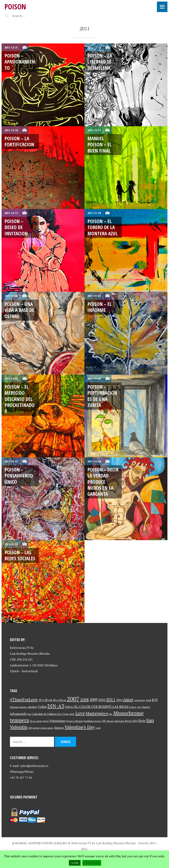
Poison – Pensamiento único (19, 476)
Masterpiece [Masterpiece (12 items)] (97, 713)
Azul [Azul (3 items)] (148, 700)
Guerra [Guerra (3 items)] (146, 707)
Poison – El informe (100, 307)
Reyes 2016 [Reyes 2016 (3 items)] (131, 721)
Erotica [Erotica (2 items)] (133, 707)
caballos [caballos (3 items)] (32, 707)
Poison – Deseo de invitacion (16, 227)
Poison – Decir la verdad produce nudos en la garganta (103, 482)
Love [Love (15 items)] (80, 713)
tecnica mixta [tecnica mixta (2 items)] (47, 728)
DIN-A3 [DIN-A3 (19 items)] (56, 706)
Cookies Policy (92, 863)
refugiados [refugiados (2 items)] (119, 721)
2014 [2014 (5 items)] (119, 700)
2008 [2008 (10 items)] (84, 700)
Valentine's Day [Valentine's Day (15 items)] (80, 727)
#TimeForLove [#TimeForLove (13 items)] (24, 699)
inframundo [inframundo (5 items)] (18, 714)
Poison (15, 7)
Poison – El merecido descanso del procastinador (20, 399)
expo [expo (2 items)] (139, 707)
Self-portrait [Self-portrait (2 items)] (34, 728)
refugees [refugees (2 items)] (110, 721)
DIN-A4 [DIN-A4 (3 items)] (69, 707)
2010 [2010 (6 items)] (102, 700)
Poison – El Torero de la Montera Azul (103, 227)
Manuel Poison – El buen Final (100, 144)
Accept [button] (75, 863)
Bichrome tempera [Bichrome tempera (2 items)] (18, 707)
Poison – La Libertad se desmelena (100, 62)
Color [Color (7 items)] (42, 707)
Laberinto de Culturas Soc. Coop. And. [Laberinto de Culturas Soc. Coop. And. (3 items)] (53, 714)
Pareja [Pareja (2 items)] (46, 721)
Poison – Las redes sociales (20, 555)
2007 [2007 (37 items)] (73, 699)
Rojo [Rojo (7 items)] (142, 721)
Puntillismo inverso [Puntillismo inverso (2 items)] (92, 721)
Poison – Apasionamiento (20, 62)
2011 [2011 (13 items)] (111, 699)
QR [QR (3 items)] (104, 721)
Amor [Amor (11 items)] (128, 700)
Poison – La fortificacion (19, 141)
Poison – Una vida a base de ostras (19, 310)
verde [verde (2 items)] (98, 728)
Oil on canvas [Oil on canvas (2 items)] (36, 721)
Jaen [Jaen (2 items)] (29, 714)
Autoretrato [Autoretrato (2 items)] (140, 700)
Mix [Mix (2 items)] (111, 714)
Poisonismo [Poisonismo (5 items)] (58, 721)
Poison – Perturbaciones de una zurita (102, 396)
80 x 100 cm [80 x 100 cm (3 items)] (60, 700)
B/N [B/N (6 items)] (155, 700)
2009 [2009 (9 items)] (93, 700)
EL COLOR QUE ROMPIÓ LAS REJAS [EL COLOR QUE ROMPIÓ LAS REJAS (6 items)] (101, 707)
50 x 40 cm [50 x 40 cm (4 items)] (45, 700)
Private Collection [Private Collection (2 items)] (75, 721)
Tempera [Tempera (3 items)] (59, 728)
